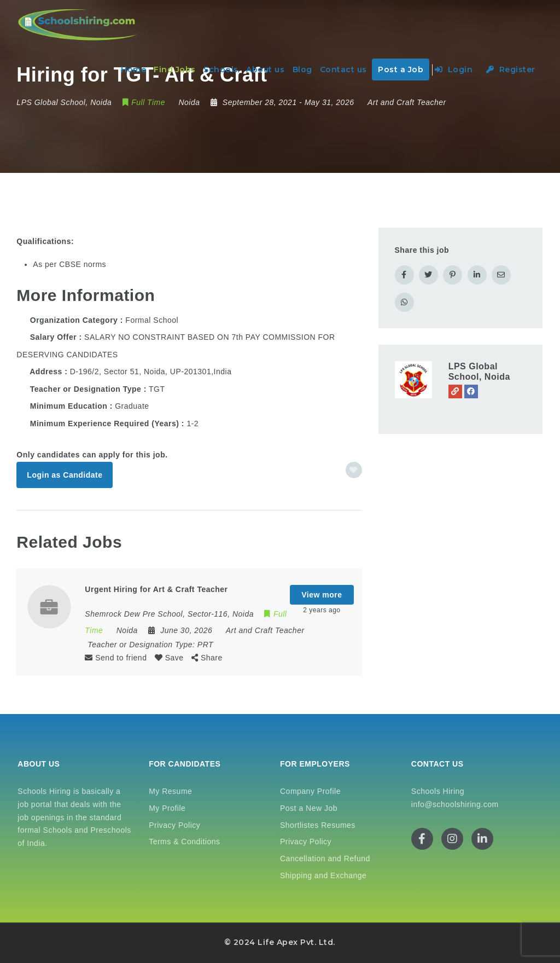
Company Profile (310, 791)
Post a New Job (309, 808)
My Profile (167, 808)
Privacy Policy (174, 825)
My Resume (170, 791)
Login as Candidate (65, 475)
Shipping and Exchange (323, 875)
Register (511, 69)
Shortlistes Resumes (318, 825)
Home (133, 69)
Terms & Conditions (184, 842)
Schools (221, 69)
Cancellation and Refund (325, 858)
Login (454, 69)
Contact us (343, 69)
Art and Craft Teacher (407, 102)
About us (265, 69)
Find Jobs (175, 69)
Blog (302, 69)
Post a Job (401, 69)
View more (322, 595)
